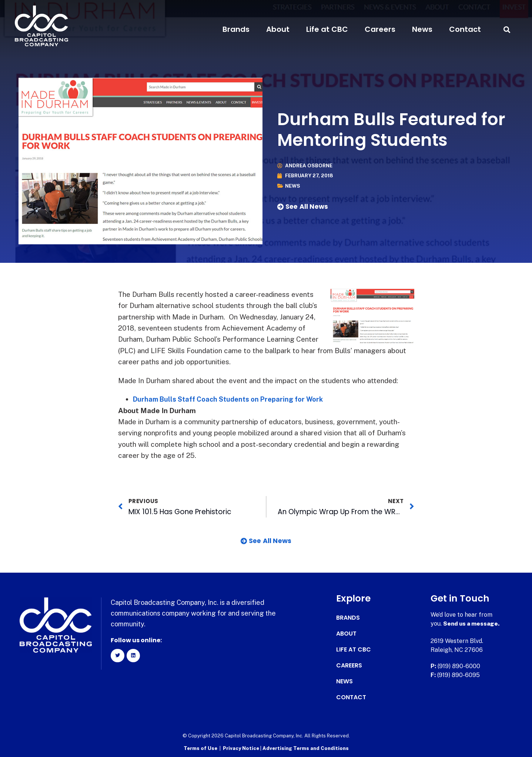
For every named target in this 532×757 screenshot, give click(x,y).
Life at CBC (327, 29)
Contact (465, 29)
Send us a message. (472, 624)
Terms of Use (200, 748)
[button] (507, 29)
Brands (236, 29)
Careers (380, 29)
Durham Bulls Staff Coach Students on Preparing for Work (232, 399)
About (278, 29)
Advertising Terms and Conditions (306, 748)
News (422, 29)
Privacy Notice (242, 748)
